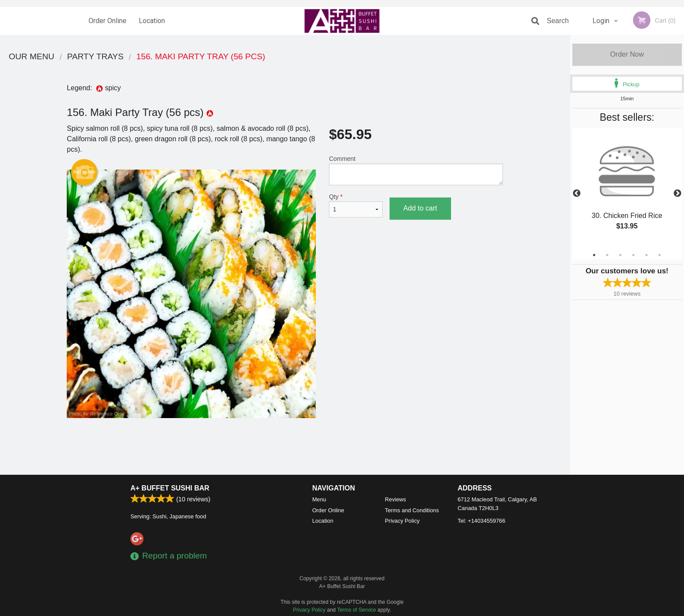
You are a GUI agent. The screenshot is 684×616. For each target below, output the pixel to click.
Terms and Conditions (412, 510)
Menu (319, 499)
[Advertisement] (285, 446)
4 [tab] (633, 255)
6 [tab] (660, 255)
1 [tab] (594, 255)
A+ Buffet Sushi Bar (170, 488)
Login (601, 21)
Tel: (481, 521)
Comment (416, 170)
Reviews (395, 499)
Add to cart (420, 208)
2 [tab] (607, 255)
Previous (577, 194)
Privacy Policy (402, 521)
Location (152, 21)
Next (677, 194)
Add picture (84, 172)
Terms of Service (357, 610)
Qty (356, 205)
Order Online (108, 21)
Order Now (627, 54)
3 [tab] (620, 255)
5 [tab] (646, 255)
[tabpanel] (627, 188)
